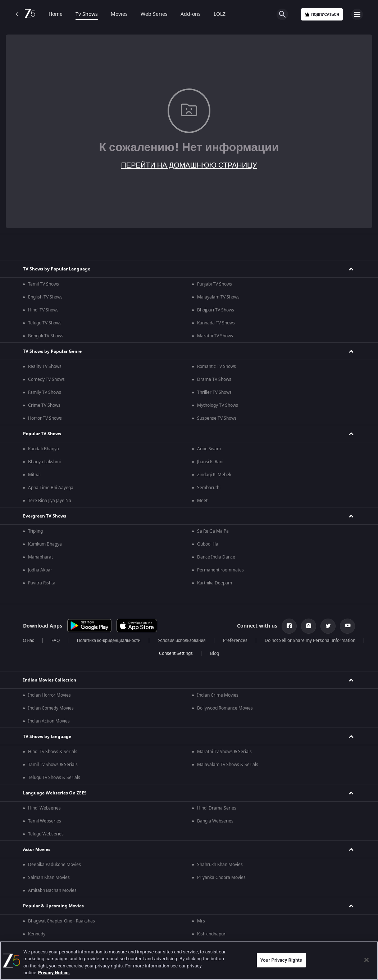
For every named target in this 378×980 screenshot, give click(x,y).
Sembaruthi (209, 488)
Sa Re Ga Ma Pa (213, 531)
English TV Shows (45, 297)
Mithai (34, 475)
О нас (28, 641)
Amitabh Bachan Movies (52, 890)
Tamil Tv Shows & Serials (53, 765)
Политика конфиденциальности (109, 641)
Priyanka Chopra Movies (221, 878)
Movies (119, 14)
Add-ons (191, 14)
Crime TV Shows (44, 405)
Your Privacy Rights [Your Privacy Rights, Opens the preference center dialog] (281, 960)
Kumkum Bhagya (45, 544)
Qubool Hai (208, 544)
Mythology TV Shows (218, 405)
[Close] (366, 960)
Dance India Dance (216, 557)
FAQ (56, 641)
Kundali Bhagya (44, 449)
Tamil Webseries (45, 821)
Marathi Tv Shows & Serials (224, 752)
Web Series (154, 14)
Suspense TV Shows (217, 418)
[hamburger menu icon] (357, 14)
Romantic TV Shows (217, 366)
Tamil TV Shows (44, 284)
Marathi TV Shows (215, 336)
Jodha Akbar (40, 570)
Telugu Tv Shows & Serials (54, 778)
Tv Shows (87, 14)
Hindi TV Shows (43, 310)
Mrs (201, 921)
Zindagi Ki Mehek (214, 475)
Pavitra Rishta (42, 583)
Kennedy (37, 934)
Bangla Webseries (215, 821)
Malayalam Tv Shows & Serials (228, 765)
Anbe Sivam (209, 449)
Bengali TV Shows (46, 336)
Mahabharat (40, 557)
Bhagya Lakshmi (44, 462)
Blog (215, 653)
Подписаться (322, 15)
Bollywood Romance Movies (225, 708)
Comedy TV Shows (46, 379)
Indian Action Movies (49, 721)
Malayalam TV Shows (218, 297)
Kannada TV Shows (216, 323)
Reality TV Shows (45, 366)
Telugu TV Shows (45, 323)
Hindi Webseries (44, 808)
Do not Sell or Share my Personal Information (310, 641)
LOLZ (220, 14)
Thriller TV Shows (214, 392)
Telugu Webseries (46, 834)
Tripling (35, 531)
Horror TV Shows (45, 418)
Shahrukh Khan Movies (220, 865)
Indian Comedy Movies (51, 708)
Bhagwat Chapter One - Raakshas (62, 921)
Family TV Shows (45, 392)
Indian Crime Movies (218, 695)
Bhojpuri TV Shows (216, 310)
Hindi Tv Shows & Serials (53, 752)
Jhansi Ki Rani (210, 462)
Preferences (235, 641)
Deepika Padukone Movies (54, 865)
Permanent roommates (220, 570)
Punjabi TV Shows (215, 284)
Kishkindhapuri (212, 934)
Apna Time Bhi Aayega (51, 488)
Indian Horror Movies (49, 695)
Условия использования (182, 641)
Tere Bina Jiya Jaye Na (50, 501)
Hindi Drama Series (217, 808)
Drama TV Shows (214, 379)
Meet (202, 501)
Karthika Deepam (215, 583)
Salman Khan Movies (49, 878)
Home (56, 14)
